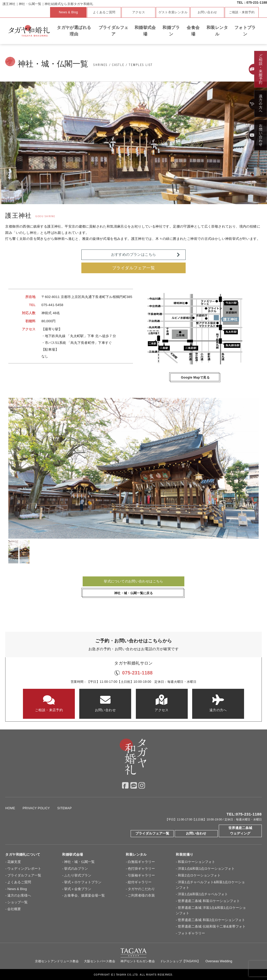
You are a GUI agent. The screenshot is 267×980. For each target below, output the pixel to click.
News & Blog (68, 12)
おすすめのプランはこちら (134, 254)
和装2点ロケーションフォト (199, 875)
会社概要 (14, 909)
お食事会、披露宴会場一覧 (84, 895)
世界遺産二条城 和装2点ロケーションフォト (211, 920)
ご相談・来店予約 (49, 703)
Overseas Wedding (219, 961)
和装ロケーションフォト (196, 862)
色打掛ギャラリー (141, 869)
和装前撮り (184, 854)
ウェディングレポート (24, 869)
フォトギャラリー (191, 933)
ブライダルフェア (114, 31)
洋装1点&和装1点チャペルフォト (203, 894)
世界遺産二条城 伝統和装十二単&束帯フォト (212, 926)
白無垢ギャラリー (141, 862)
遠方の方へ (218, 703)
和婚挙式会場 (145, 31)
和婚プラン (171, 31)
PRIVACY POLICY (36, 808)
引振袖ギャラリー (141, 875)
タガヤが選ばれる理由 (74, 31)
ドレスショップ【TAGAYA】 (180, 961)
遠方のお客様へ (19, 895)
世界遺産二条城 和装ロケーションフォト (209, 901)
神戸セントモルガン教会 (138, 961)
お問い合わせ (207, 12)
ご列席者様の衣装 (141, 895)
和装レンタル (217, 31)
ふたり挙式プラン (78, 875)
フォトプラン (245, 31)
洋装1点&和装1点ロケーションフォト (206, 869)
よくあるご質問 (104, 12)
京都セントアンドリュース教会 (57, 961)
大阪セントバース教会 (100, 961)
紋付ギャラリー (140, 882)
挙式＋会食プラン (78, 889)
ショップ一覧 (17, 902)
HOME (10, 808)
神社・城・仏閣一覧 (79, 862)
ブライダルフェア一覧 (133, 268)
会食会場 (193, 31)
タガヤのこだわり (141, 889)
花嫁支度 (14, 862)
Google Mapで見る (195, 378)
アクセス (139, 12)
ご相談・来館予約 (242, 12)
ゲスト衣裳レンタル (173, 12)
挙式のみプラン (76, 869)
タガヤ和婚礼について (23, 854)
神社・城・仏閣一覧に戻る (133, 593)
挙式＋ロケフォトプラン (83, 882)
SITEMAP (65, 808)
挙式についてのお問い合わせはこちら (133, 581)
